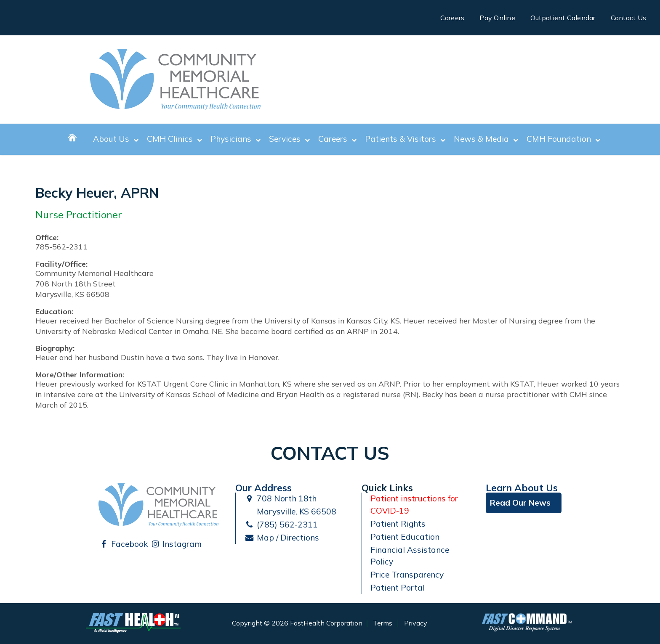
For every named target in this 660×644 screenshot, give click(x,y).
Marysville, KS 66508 (290, 511)
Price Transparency (407, 575)
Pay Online (497, 18)
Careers (452, 18)
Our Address (263, 488)
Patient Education (405, 537)
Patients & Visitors (405, 139)
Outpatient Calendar (563, 18)
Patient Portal (398, 588)
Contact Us (629, 18)
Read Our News (520, 503)
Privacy (416, 623)
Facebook (123, 544)
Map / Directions (282, 538)
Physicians (236, 139)
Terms (383, 623)
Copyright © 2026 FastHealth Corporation (297, 623)
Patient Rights (398, 524)
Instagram (176, 544)
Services (289, 139)
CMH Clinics (174, 139)
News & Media (486, 139)
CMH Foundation (563, 139)
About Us (116, 139)
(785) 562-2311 (281, 525)
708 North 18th (280, 498)
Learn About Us (522, 488)
